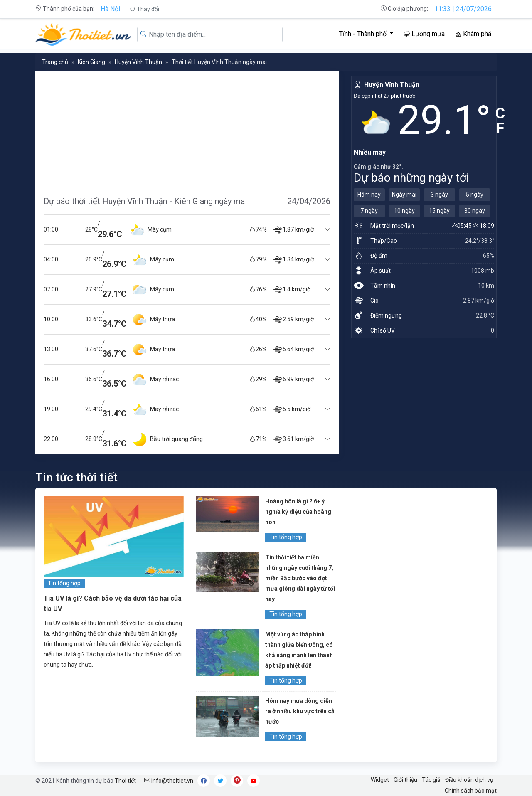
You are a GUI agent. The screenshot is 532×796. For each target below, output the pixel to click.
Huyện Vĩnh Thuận (138, 62)
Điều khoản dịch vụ (469, 780)
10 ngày (404, 211)
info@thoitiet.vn (169, 781)
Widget (380, 780)
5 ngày (475, 195)
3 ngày (439, 195)
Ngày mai (404, 195)
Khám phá (473, 34)
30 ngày (475, 211)
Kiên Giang (91, 62)
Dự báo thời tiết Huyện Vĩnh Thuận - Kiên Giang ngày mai (145, 201)
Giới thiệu (405, 780)
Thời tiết (125, 781)
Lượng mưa (424, 34)
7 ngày (369, 211)
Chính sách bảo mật (471, 791)
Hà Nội (110, 9)
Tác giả (431, 780)
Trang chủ (55, 62)
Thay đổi (144, 9)
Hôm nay (369, 195)
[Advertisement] (187, 130)
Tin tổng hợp (64, 583)
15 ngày (439, 211)
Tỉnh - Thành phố (364, 34)
